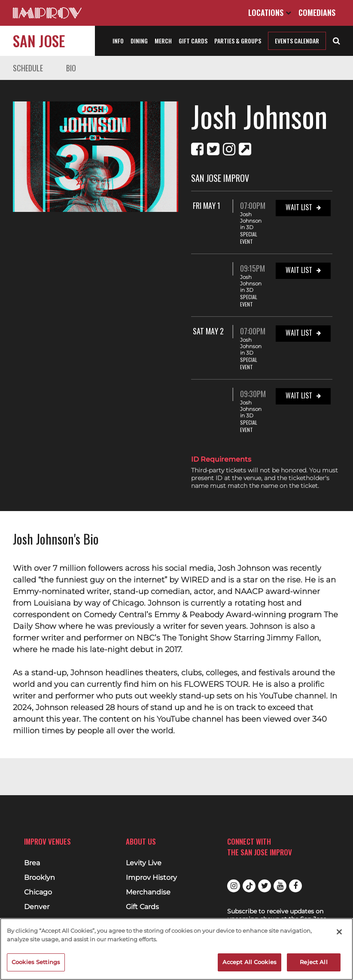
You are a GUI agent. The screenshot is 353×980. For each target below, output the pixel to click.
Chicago (38, 892)
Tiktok (249, 886)
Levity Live (144, 863)
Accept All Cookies (250, 962)
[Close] (339, 932)
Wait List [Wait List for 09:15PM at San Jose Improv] (299, 270)
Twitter (265, 886)
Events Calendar (297, 41)
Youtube (280, 886)
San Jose (39, 41)
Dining (139, 41)
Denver (37, 907)
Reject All (313, 962)
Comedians (317, 12)
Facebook (295, 886)
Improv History (151, 878)
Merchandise (148, 892)
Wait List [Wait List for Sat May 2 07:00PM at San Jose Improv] (299, 333)
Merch (163, 41)
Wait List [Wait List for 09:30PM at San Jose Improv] (299, 395)
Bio (71, 68)
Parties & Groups (238, 41)
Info (118, 41)
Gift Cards (193, 41)
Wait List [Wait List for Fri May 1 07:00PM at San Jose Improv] (299, 207)
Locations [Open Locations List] (270, 12)
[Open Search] (336, 40)
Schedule (28, 68)
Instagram (234, 886)
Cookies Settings (36, 962)
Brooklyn (40, 878)
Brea (32, 863)
